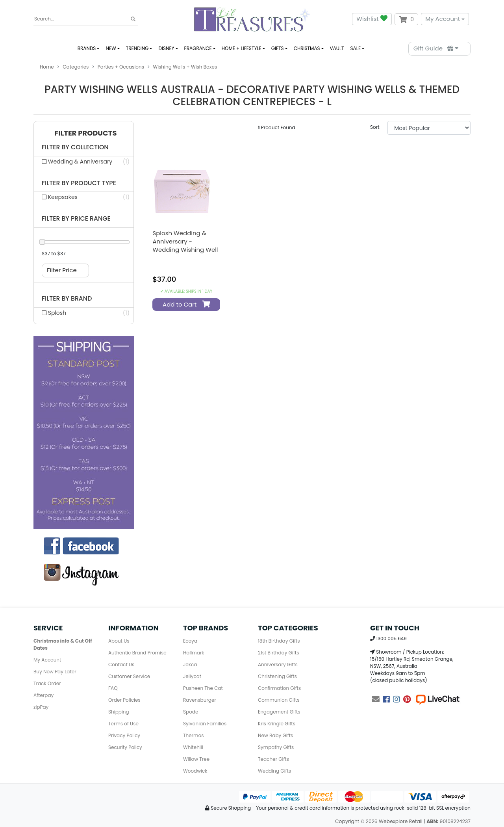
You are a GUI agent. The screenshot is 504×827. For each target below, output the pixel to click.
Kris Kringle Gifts (277, 724)
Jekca (190, 664)
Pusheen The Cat (203, 688)
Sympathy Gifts (276, 747)
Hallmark (194, 653)
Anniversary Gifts (278, 664)
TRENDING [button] (137, 48)
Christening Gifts (277, 676)
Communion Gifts (279, 700)
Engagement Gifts (279, 712)
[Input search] (86, 19)
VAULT (337, 48)
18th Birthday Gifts (279, 641)
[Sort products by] (429, 128)
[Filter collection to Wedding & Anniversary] (84, 162)
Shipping (119, 712)
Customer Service (129, 676)
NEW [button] (111, 48)
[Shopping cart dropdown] (406, 19)
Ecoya (190, 641)
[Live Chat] (437, 699)
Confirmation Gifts (279, 688)
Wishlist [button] (372, 19)
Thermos (193, 735)
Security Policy (125, 747)
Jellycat (192, 676)
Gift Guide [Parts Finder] (436, 48)
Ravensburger (200, 700)
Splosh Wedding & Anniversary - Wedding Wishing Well (185, 241)
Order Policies (124, 700)
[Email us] (376, 699)
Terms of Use (123, 724)
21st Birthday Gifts (278, 653)
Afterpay (44, 695)
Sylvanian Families (205, 724)
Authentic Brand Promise (137, 653)
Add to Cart (185, 304)
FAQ (113, 688)
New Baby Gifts (275, 735)
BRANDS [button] (87, 48)
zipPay (41, 707)
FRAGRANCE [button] (198, 48)
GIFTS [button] (278, 48)
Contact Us (121, 664)
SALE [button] (356, 48)
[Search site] (133, 19)
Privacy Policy (124, 735)
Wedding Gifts (274, 771)
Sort (375, 127)
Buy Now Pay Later (55, 672)
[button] (84, 133)
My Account (443, 19)
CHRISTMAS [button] (307, 48)
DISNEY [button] (166, 48)
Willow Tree (196, 759)
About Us (119, 641)
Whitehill (193, 747)
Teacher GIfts (273, 759)
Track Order (47, 683)
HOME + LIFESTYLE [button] (242, 48)
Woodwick (195, 771)
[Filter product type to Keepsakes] (84, 197)
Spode (191, 712)
